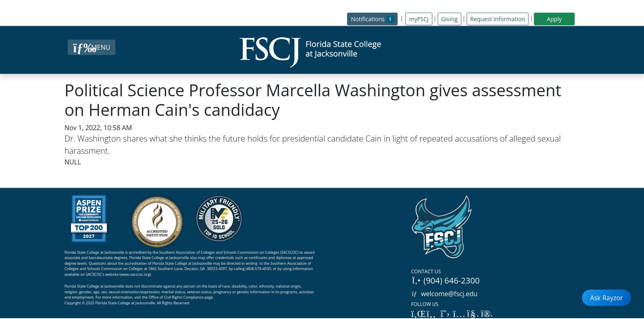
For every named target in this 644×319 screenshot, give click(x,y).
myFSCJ (419, 19)
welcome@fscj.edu (444, 294)
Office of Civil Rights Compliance (176, 297)
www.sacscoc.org (135, 274)
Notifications (374, 19)
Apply (554, 19)
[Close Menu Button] (92, 47)
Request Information (498, 19)
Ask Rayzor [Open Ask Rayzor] (607, 298)
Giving (449, 19)
